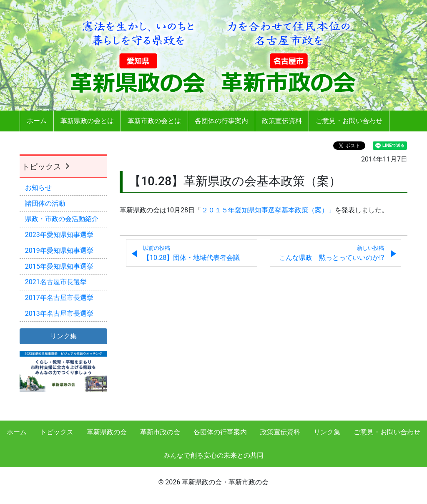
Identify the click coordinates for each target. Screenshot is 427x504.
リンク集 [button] (63, 336)
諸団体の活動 (45, 203)
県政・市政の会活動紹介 (62, 219)
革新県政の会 (107, 432)
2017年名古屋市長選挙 (59, 298)
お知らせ (38, 188)
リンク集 (327, 432)
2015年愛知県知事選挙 (59, 266)
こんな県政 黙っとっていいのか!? (332, 253)
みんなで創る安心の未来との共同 (213, 455)
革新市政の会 (160, 432)
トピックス (47, 167)
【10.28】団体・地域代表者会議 (191, 253)
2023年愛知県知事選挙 (59, 235)
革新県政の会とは (87, 121)
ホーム (37, 121)
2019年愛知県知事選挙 (59, 251)
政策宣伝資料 (282, 121)
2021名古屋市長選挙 (56, 282)
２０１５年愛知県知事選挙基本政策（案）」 (268, 210)
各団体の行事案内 (221, 121)
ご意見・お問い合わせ (349, 121)
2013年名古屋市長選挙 (59, 314)
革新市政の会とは (154, 121)
